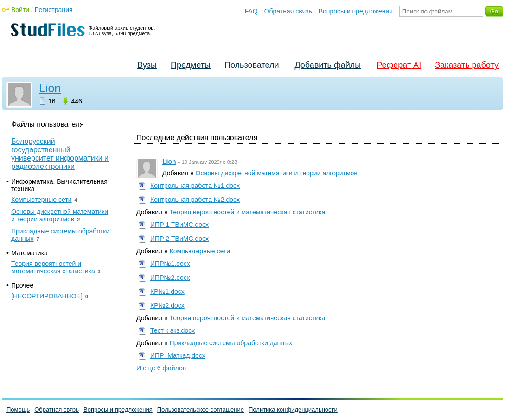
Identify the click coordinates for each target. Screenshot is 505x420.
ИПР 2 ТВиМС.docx (179, 239)
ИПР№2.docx (170, 278)
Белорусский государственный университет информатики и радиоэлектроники (60, 154)
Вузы (147, 65)
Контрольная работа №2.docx (195, 200)
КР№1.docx (167, 291)
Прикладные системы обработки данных (231, 343)
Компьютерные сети (200, 251)
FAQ (251, 11)
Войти (20, 10)
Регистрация (54, 10)
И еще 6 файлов (161, 368)
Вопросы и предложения (356, 11)
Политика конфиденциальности (293, 410)
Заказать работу (467, 65)
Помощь (18, 410)
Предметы (191, 65)
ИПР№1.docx (170, 264)
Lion (50, 88)
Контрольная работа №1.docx (195, 186)
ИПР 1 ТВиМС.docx (179, 225)
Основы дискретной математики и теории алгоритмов (277, 173)
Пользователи (252, 65)
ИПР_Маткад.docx (178, 355)
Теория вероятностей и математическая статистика (248, 212)
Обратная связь (288, 11)
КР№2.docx (167, 305)
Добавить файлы (328, 65)
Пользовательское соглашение (201, 410)
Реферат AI (399, 65)
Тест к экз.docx (173, 330)
